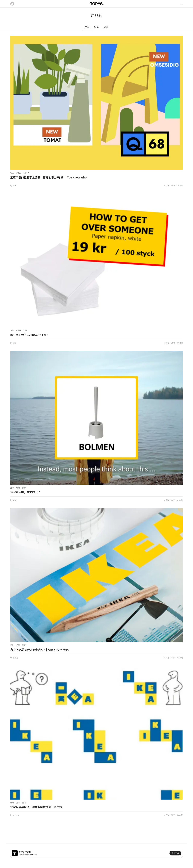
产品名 (19, 173)
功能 (26, 330)
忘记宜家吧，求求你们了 (25, 492)
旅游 (24, 488)
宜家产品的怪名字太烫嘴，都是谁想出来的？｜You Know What (49, 177)
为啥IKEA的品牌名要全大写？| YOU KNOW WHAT (40, 649)
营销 (24, 802)
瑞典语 (27, 173)
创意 (24, 645)
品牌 (18, 645)
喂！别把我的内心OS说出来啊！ (30, 335)
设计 (12, 645)
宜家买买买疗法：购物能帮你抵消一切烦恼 (36, 807)
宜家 (12, 173)
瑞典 (18, 488)
